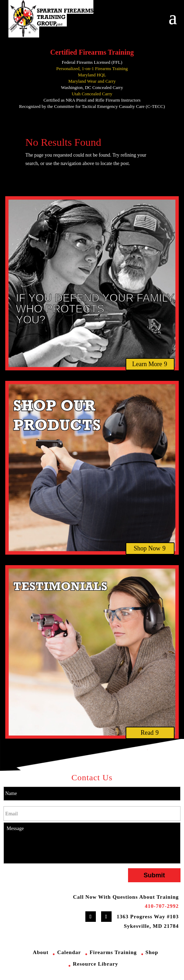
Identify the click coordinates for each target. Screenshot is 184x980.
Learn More (147, 364)
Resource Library (95, 964)
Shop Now (147, 548)
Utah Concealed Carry (92, 94)
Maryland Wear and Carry (92, 81)
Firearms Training (113, 952)
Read (147, 733)
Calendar (69, 952)
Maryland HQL (92, 75)
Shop (152, 952)
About (41, 952)
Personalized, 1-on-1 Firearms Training (92, 68)
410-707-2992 (162, 906)
